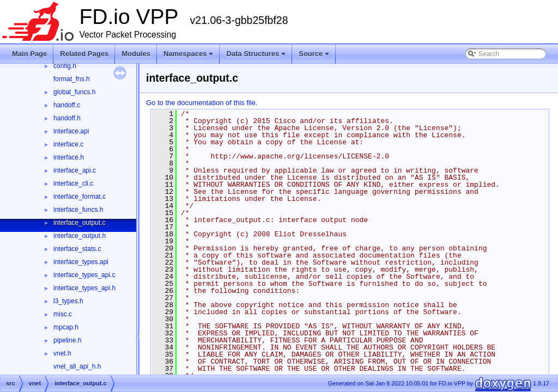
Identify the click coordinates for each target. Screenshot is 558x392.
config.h (65, 66)
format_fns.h (72, 79)
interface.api (71, 131)
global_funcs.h (74, 92)
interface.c (68, 144)
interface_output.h (80, 236)
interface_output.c (79, 223)
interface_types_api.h (84, 288)
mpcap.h (66, 327)
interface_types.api (81, 262)
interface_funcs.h (78, 210)
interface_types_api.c (84, 275)
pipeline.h (67, 340)
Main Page (29, 54)
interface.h (69, 157)
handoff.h (67, 118)
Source (314, 54)
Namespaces (189, 54)
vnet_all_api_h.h (77, 366)
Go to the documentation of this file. (202, 103)
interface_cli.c (73, 183)
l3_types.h (68, 301)
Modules (136, 54)
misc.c (63, 314)
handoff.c (67, 105)
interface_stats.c (77, 249)
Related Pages (84, 54)
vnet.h (62, 353)
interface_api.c (75, 170)
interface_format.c (80, 197)
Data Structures (256, 54)
